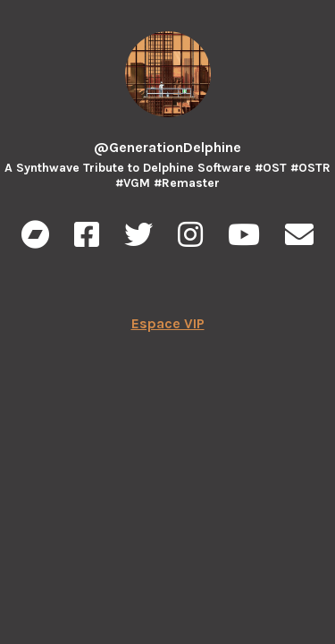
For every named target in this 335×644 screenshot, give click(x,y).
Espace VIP (168, 323)
